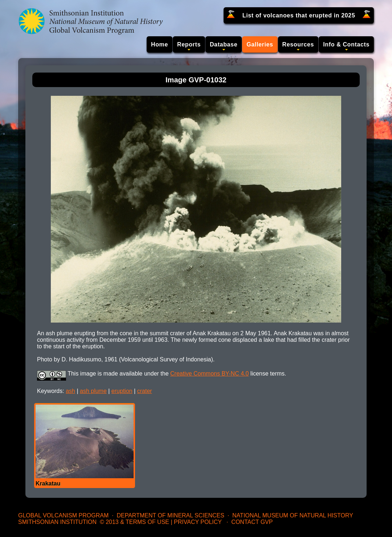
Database (224, 44)
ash (70, 391)
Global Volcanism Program (63, 515)
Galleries (260, 44)
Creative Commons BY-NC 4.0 (209, 374)
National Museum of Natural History (293, 515)
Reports (189, 44)
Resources (298, 44)
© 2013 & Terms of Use (134, 522)
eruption (122, 391)
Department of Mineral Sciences (170, 515)
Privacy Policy (198, 522)
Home (160, 44)
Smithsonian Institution (57, 522)
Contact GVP (252, 522)
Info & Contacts (346, 44)
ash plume (93, 391)
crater (145, 391)
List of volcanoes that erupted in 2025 (299, 15)
